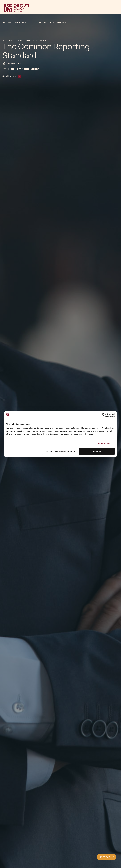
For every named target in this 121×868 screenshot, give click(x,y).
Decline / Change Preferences (60, 451)
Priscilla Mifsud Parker (23, 69)
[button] (116, 8)
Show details (104, 443)
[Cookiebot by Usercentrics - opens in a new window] (104, 415)
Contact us (106, 857)
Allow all (97, 451)
